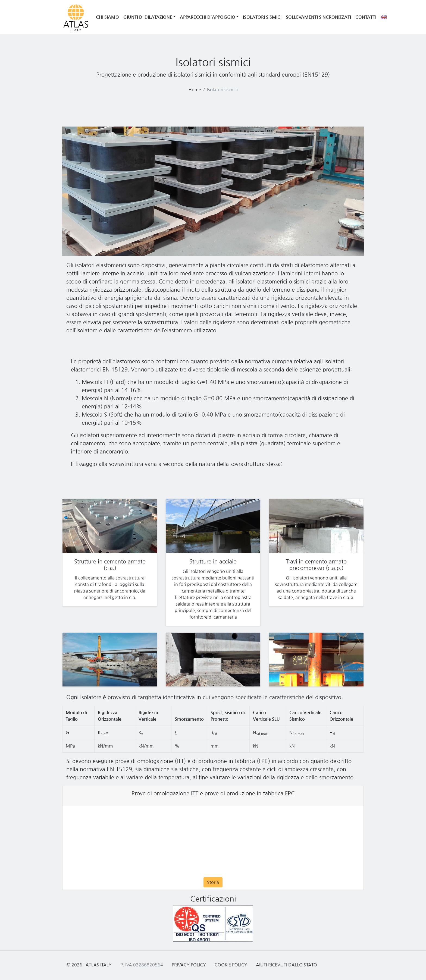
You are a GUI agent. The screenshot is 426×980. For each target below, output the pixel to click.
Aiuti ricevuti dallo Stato (286, 965)
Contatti (366, 17)
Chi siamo (107, 17)
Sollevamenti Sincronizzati (318, 17)
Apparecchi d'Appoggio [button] (208, 17)
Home (195, 89)
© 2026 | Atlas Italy (89, 965)
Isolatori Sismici (262, 17)
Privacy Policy (189, 965)
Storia (213, 882)
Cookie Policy (231, 965)
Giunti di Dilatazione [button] (148, 17)
